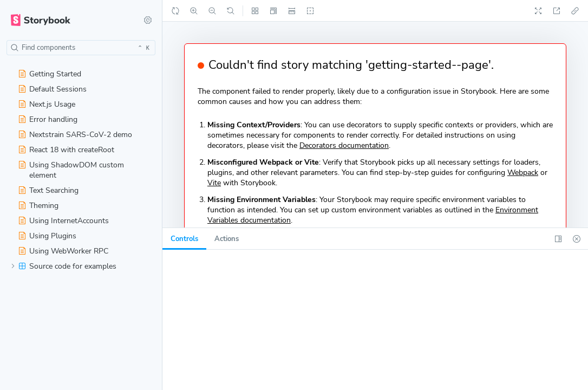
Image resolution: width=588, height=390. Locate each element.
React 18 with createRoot (66, 150)
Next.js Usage (47, 104)
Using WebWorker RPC (63, 251)
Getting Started (50, 74)
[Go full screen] (538, 11)
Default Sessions (53, 89)
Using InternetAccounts (64, 221)
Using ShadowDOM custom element (71, 170)
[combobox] (81, 48)
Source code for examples (64, 266)
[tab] (184, 239)
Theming (38, 206)
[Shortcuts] (148, 20)
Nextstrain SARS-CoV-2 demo (75, 135)
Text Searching (48, 190)
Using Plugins (47, 236)
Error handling (48, 119)
